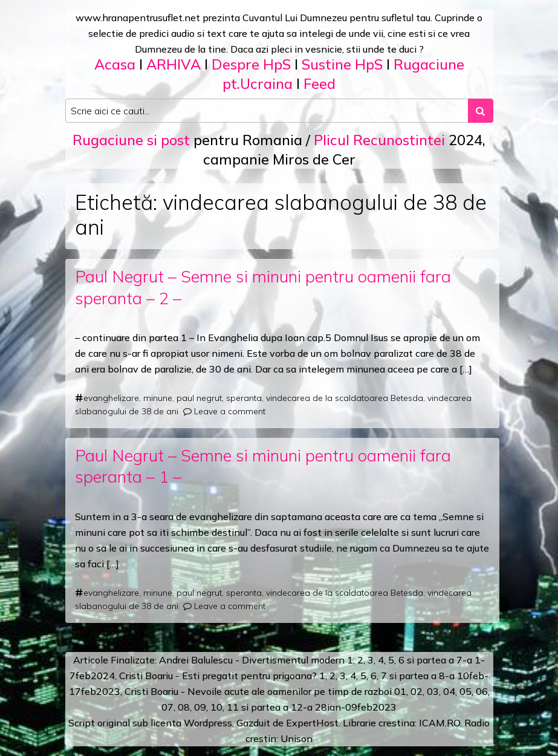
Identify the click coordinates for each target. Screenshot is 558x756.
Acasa (115, 64)
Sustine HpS (342, 64)
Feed (320, 83)
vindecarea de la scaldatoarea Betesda (345, 398)
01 (400, 691)
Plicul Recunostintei (379, 140)
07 (167, 707)
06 (482, 691)
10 (216, 707)
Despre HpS (251, 64)
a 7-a (460, 660)
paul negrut (199, 398)
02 (417, 691)
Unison (297, 738)
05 (466, 691)
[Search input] (267, 111)
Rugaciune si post (131, 140)
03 (433, 691)
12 (297, 707)
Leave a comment (230, 411)
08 (184, 707)
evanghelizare (111, 398)
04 (449, 691)
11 (233, 707)
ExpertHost (312, 723)
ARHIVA (174, 64)
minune (158, 398)
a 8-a (443, 676)
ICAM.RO (440, 723)
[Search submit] (481, 111)
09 (200, 707)
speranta (244, 398)
